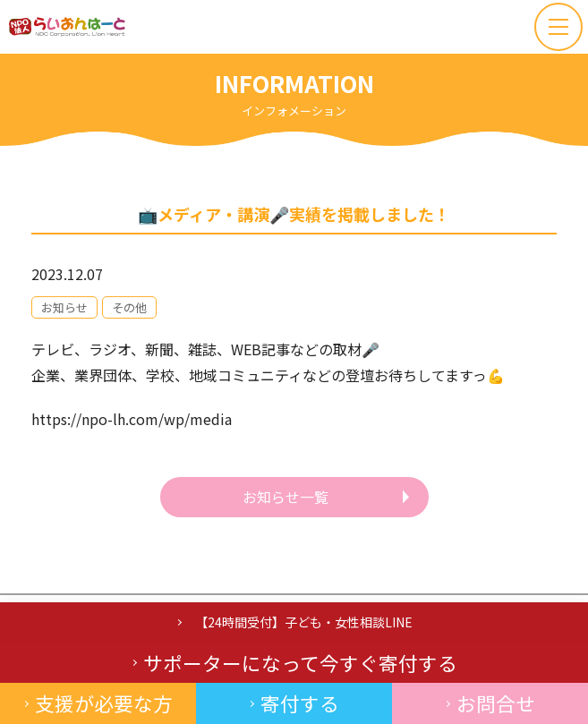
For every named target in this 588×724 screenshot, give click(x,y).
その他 (129, 307)
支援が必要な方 (104, 703)
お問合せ (496, 703)
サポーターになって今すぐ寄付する (300, 663)
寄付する (300, 703)
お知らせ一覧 (285, 497)
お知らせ (64, 307)
